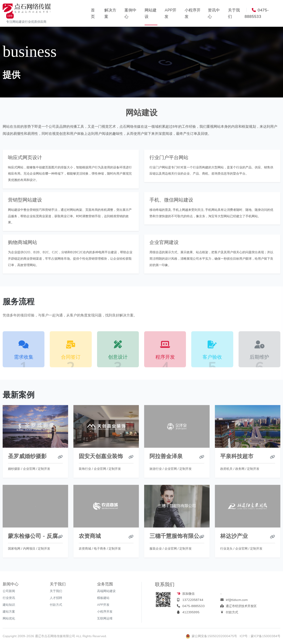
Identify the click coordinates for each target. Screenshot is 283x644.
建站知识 (9, 605)
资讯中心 (214, 13)
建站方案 (9, 612)
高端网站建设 (106, 591)
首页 (93, 13)
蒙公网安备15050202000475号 (212, 636)
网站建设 (151, 13)
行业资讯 (9, 598)
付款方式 (56, 605)
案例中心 (130, 13)
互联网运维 (105, 618)
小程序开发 (193, 13)
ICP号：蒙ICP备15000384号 (260, 636)
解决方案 (110, 13)
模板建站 (103, 598)
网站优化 (9, 618)
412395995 (191, 612)
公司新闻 (9, 591)
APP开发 (170, 13)
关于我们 (234, 13)
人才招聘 (56, 598)
